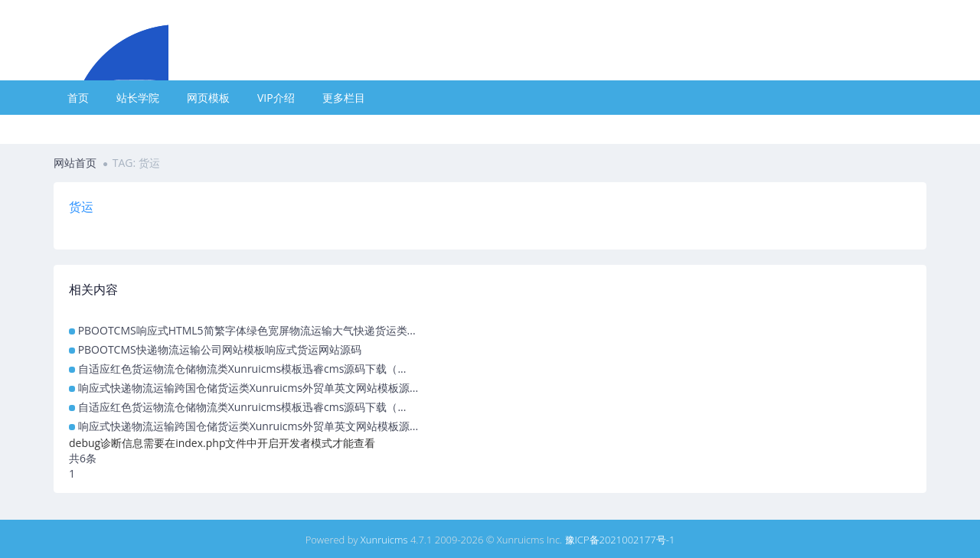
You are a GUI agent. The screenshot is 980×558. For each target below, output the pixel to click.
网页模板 (208, 98)
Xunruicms (384, 540)
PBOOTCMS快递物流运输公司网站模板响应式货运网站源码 (220, 349)
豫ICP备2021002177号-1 (620, 540)
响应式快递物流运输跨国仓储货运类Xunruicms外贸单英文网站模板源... (248, 388)
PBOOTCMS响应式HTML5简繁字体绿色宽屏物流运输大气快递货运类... (247, 330)
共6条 (83, 458)
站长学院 (138, 98)
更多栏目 (344, 98)
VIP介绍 (276, 98)
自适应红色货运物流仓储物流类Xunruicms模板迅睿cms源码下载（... (242, 369)
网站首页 (75, 163)
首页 (78, 98)
